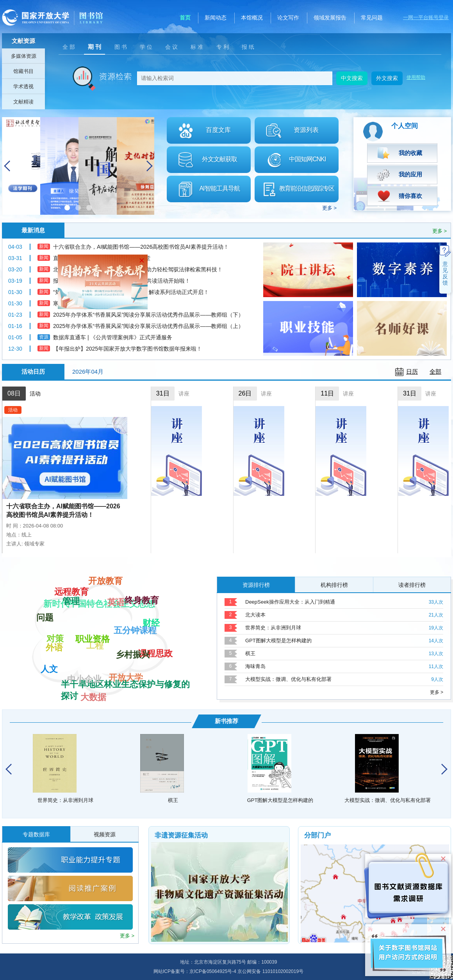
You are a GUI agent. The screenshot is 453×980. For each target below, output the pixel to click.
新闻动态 (216, 18)
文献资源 (23, 41)
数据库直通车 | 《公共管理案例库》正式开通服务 (113, 337)
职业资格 (93, 590)
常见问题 (372, 18)
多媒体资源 (24, 56)
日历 (412, 372)
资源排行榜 (256, 585)
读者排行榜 (412, 585)
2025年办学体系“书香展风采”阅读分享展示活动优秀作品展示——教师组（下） (148, 315)
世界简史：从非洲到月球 (273, 628)
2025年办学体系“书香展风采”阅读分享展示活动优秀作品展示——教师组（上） (148, 326)
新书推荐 (226, 721)
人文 (49, 658)
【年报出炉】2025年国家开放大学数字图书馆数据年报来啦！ (128, 349)
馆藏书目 (23, 71)
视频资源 (105, 834)
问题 (45, 626)
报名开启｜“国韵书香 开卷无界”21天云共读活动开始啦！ (122, 281)
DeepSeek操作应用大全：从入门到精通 (290, 602)
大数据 (93, 666)
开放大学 (126, 690)
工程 (95, 692)
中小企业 (84, 626)
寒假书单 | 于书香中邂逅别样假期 (94, 303)
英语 (116, 584)
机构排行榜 (334, 585)
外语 (54, 613)
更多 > (329, 208)
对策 (55, 671)
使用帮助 (416, 77)
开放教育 (105, 604)
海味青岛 (255, 666)
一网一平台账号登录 (426, 17)
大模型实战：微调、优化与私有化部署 (288, 679)
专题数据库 (36, 834)
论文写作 (288, 18)
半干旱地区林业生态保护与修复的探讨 (125, 658)
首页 (185, 18)
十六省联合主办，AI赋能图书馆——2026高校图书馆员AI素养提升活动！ (63, 510)
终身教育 (142, 629)
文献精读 (23, 102)
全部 (435, 372)
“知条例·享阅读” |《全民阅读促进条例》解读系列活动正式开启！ (131, 292)
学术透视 (23, 86)
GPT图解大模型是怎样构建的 (278, 641)
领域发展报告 (330, 18)
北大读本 (255, 615)
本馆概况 (252, 18)
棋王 (250, 653)
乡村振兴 (133, 608)
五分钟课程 (135, 673)
